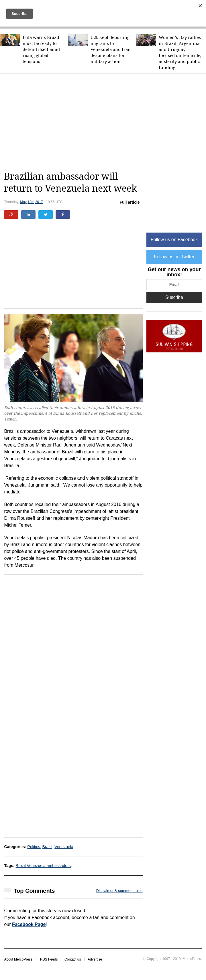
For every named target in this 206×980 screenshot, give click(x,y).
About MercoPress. (19, 959)
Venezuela (64, 847)
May (23, 202)
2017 (39, 202)
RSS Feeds (49, 959)
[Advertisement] (105, 122)
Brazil (47, 847)
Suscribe (174, 297)
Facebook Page (29, 924)
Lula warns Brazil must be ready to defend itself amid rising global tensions (41, 49)
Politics (34, 847)
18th (31, 202)
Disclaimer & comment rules (119, 891)
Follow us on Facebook (174, 240)
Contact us (73, 959)
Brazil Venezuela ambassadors (43, 866)
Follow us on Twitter (174, 257)
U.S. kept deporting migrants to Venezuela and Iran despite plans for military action (111, 49)
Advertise (95, 959)
